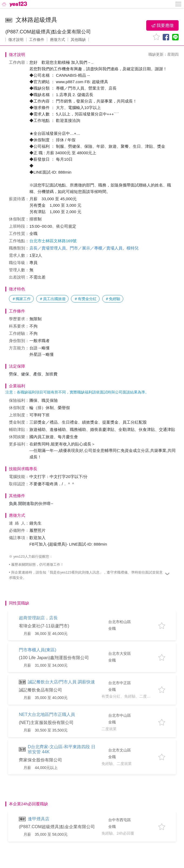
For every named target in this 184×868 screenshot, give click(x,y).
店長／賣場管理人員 (48, 248)
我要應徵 (162, 26)
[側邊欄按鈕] (179, 4)
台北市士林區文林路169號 (53, 241)
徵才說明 (16, 40)
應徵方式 (57, 40)
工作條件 (37, 40)
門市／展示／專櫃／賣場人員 (96, 248)
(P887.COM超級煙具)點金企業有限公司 (48, 32)
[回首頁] (14, 4)
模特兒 (133, 248)
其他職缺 (78, 40)
